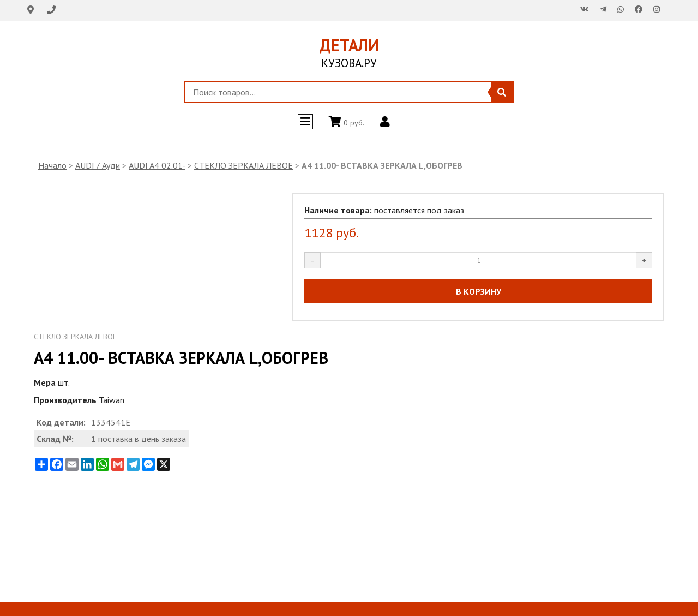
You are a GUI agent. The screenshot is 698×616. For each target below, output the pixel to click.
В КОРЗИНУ (479, 291)
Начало (52, 165)
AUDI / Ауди (98, 165)
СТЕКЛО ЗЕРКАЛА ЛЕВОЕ (243, 165)
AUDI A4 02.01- (157, 165)
